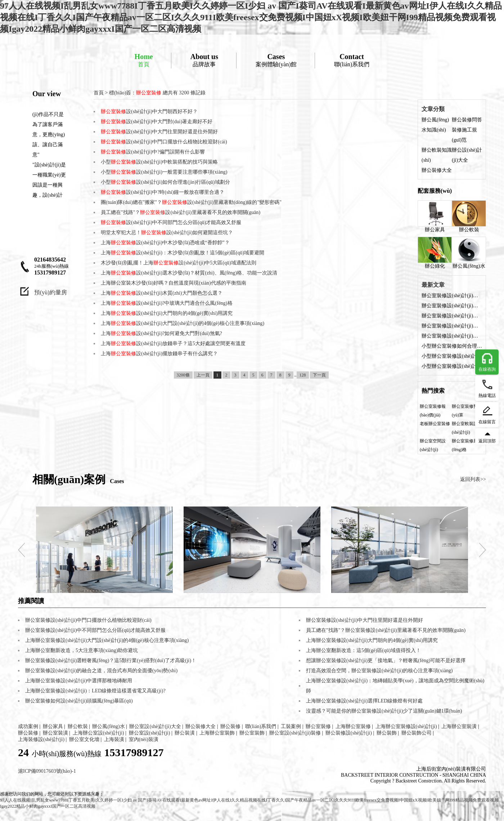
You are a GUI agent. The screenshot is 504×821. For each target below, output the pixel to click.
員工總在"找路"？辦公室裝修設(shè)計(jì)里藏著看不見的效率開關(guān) (386, 630)
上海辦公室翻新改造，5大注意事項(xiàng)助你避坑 (82, 650)
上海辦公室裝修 (353, 726)
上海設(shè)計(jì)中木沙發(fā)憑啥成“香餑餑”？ (165, 243)
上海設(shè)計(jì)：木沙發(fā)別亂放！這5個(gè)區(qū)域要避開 (183, 253)
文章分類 (433, 109)
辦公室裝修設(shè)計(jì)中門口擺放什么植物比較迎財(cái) (452, 326)
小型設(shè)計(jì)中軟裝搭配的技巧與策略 (159, 162)
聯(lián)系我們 (352, 60)
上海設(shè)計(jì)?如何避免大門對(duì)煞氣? (161, 333)
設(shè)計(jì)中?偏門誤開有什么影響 (153, 152)
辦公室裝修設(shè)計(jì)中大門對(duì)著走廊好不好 (452, 306)
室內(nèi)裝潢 (144, 739)
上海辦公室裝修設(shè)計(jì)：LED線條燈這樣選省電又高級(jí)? (95, 691)
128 (303, 375)
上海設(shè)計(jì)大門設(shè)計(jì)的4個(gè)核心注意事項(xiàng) (183, 323)
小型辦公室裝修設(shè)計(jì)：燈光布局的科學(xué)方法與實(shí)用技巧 (452, 356)
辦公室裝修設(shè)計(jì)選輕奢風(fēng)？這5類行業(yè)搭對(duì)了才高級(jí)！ (111, 661)
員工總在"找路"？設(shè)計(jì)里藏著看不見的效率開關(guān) (181, 212)
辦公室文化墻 (84, 739)
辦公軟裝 (469, 216)
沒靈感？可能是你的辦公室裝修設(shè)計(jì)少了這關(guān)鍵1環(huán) (384, 711)
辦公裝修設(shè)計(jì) (349, 733)
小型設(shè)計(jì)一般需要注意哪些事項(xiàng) (164, 172)
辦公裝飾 (387, 733)
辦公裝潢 (185, 733)
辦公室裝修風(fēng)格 (465, 445)
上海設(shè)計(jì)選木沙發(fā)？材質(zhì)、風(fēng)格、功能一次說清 (189, 273)
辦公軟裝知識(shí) (437, 155)
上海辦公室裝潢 (459, 726)
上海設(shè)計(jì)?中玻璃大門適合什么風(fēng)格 (167, 303)
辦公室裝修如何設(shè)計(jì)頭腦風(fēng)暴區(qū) (79, 701)
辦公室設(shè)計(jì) (150, 733)
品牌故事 (204, 60)
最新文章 (433, 285)
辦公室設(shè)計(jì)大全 (155, 726)
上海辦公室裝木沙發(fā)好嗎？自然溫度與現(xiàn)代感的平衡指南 (174, 283)
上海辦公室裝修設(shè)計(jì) (406, 726)
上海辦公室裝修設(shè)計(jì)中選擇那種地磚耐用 (79, 681)
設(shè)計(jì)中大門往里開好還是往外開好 (159, 132)
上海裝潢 (114, 739)
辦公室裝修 (318, 726)
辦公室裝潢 (55, 733)
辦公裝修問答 (467, 120)
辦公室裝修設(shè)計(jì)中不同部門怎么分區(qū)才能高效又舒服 (95, 630)
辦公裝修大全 (437, 170)
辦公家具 (435, 216)
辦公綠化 (435, 253)
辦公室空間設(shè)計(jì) (433, 445)
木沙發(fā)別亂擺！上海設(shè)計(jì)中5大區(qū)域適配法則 (179, 263)
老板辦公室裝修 (435, 424)
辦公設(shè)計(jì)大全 (467, 155)
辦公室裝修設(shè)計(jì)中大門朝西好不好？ (452, 296)
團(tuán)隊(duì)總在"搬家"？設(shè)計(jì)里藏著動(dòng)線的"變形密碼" (191, 202)
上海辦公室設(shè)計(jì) (98, 733)
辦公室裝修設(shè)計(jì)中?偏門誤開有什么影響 (452, 336)
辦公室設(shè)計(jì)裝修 (295, 733)
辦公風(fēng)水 (469, 253)
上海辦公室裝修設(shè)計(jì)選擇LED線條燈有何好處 (364, 701)
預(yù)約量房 (51, 292)
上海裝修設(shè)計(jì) (41, 739)
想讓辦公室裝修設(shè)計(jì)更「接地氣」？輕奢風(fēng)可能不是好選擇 (386, 661)
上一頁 (203, 375)
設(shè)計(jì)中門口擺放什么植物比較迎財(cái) (164, 142)
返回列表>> (473, 479)
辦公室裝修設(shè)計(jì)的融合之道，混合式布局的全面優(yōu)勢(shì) (101, 671)
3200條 (183, 375)
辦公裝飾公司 (417, 733)
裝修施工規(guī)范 (464, 135)
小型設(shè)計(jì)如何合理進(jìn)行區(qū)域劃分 (165, 182)
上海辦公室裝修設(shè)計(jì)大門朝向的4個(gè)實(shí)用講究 (372, 640)
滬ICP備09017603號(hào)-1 (47, 771)
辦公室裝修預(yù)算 (465, 411)
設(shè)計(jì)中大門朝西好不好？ (149, 111)
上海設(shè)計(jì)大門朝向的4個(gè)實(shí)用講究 (167, 313)
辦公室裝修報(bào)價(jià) (433, 411)
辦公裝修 (230, 726)
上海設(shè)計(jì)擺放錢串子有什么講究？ (159, 354)
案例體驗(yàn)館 (276, 60)
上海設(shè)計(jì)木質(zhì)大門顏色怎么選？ (162, 293)
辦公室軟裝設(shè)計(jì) (465, 428)
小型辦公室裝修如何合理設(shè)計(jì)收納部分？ (452, 346)
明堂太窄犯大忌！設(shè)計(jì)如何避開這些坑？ (167, 233)
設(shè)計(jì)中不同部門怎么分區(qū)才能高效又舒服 (171, 222)
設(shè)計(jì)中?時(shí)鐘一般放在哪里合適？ (163, 192)
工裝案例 (291, 726)
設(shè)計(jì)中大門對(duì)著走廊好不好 (157, 122)
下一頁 (319, 375)
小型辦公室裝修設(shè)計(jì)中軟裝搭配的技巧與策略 (452, 366)
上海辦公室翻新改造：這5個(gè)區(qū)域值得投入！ (363, 650)
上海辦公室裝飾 (217, 733)
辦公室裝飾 (252, 733)
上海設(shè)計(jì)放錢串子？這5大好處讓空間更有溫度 (173, 343)
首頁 (144, 60)
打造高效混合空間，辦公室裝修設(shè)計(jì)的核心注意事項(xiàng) (379, 671)
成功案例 (28, 726)
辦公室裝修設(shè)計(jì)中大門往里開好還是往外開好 (452, 316)
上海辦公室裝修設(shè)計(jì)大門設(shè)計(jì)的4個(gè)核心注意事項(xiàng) (107, 640)
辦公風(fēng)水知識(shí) (435, 125)
